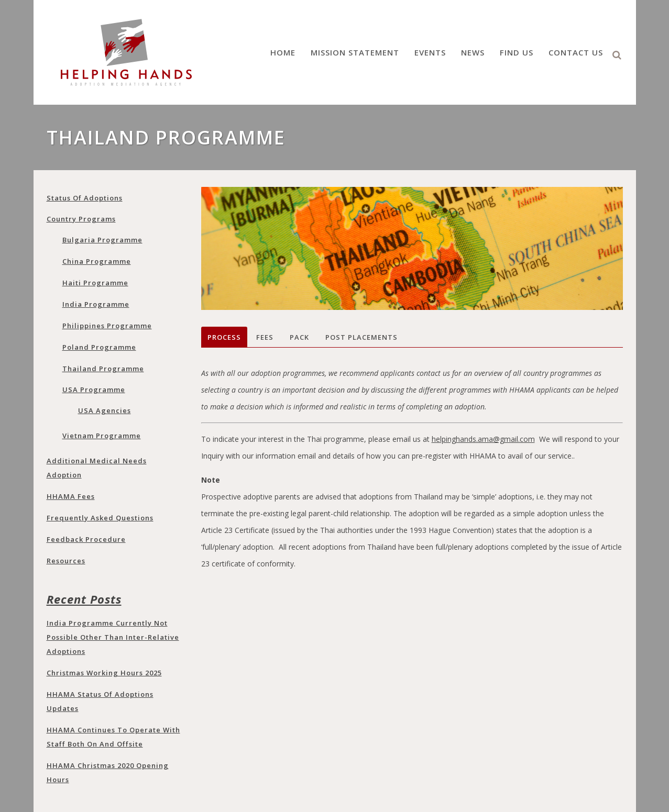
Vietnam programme (102, 436)
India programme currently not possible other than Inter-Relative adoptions (113, 637)
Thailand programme (103, 369)
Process (224, 337)
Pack (299, 337)
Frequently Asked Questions (100, 518)
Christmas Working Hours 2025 (104, 673)
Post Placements (361, 337)
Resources (66, 561)
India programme (96, 304)
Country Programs (81, 219)
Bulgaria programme (102, 240)
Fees (265, 337)
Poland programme (99, 347)
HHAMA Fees (71, 496)
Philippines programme (107, 326)
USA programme (94, 390)
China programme (97, 261)
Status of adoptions (85, 198)
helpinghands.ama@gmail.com (483, 439)
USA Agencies (105, 410)
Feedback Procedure (86, 539)
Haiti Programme (95, 283)
